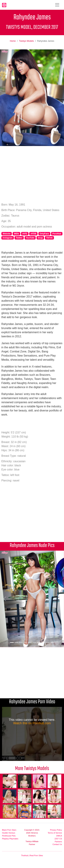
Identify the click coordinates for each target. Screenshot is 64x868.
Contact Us (57, 844)
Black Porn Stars (9, 830)
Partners (58, 842)
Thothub (25, 855)
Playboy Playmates (10, 839)
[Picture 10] (52, 642)
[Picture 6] (34, 642)
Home (13, 41)
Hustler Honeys (9, 833)
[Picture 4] (25, 642)
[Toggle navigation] (57, 5)
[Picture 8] (43, 642)
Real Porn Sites (36, 855)
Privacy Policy (56, 830)
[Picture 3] (21, 642)
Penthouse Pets (9, 836)
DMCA (59, 836)
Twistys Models (26, 41)
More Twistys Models (32, 769)
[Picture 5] (30, 642)
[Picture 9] (48, 642)
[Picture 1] (12, 642)
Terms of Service (55, 833)
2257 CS (58, 839)
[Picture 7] (39, 642)
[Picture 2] (16, 642)
